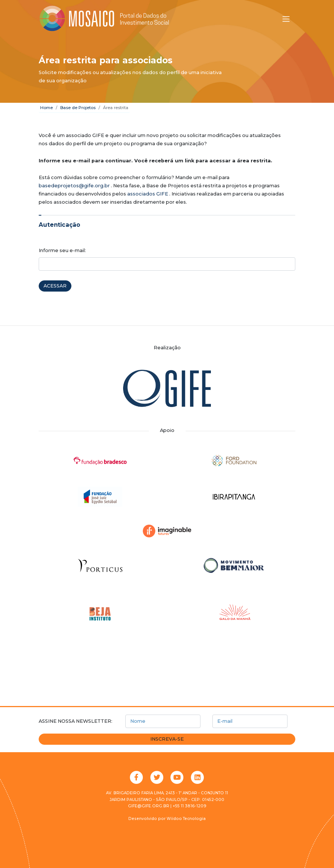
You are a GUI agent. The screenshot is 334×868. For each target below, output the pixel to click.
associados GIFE (148, 194)
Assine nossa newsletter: (76, 721)
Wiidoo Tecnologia (186, 819)
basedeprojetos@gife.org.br (74, 186)
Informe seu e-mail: (62, 250)
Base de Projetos (78, 108)
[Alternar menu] (286, 19)
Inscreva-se (167, 739)
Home (46, 108)
